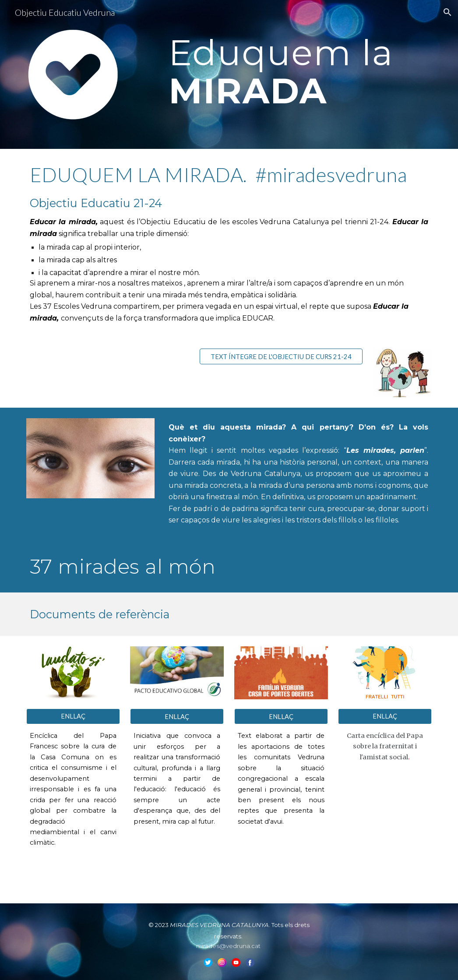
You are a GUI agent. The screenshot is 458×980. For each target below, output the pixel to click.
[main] (299, 71)
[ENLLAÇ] (73, 716)
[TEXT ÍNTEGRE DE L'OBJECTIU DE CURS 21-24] (281, 356)
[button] (447, 12)
